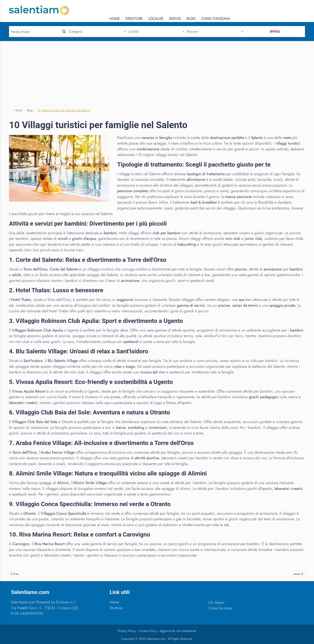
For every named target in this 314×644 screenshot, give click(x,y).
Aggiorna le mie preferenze (178, 631)
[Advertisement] (157, 71)
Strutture (209, 10)
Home (190, 10)
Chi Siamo (216, 602)
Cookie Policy (148, 631)
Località (231, 10)
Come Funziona (291, 10)
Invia (276, 31)
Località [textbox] (134, 31)
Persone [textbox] (193, 31)
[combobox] (98, 32)
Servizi (250, 10)
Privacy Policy (127, 631)
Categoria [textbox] (76, 31)
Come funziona (220, 608)
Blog (266, 10)
